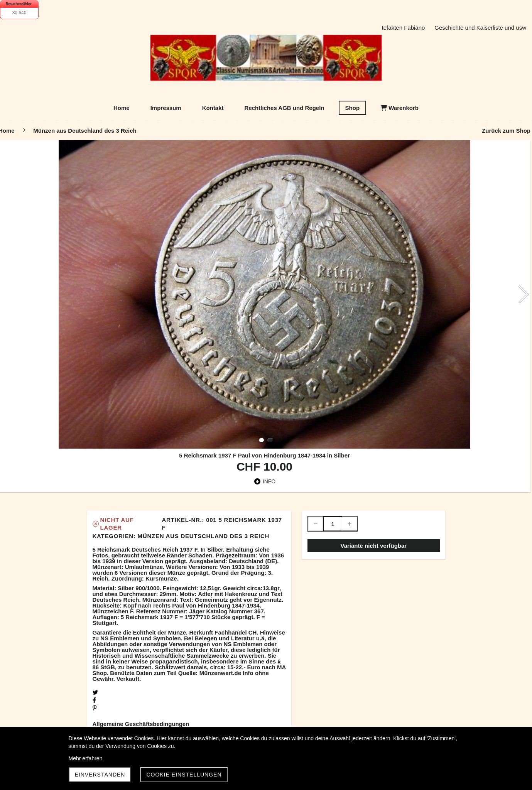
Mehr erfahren (86, 758)
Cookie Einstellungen (184, 775)
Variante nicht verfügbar (373, 546)
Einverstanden (100, 775)
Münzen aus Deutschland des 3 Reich (204, 536)
